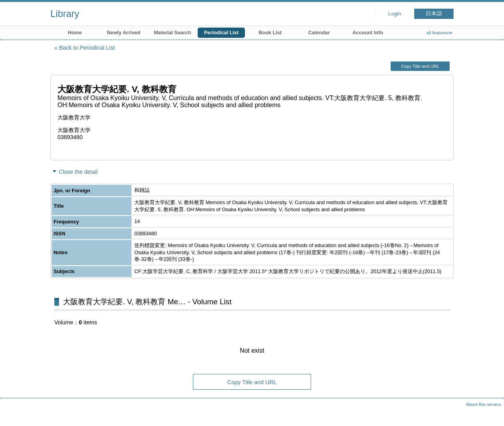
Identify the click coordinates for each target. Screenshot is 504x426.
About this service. (484, 404)
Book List (270, 33)
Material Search (173, 33)
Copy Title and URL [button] (420, 66)
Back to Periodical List (87, 48)
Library (65, 14)
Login (395, 14)
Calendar (319, 33)
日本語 (434, 14)
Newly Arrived (124, 33)
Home (75, 33)
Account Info (368, 33)
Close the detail (78, 172)
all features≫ (440, 33)
